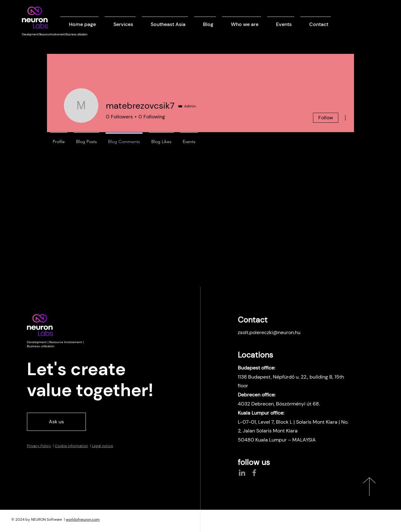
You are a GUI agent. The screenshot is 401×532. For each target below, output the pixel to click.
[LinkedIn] (242, 473)
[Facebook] (254, 473)
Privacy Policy (39, 446)
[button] (120, 21)
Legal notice (102, 446)
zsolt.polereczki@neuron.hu (269, 332)
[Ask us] (56, 422)
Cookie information (71, 446)
